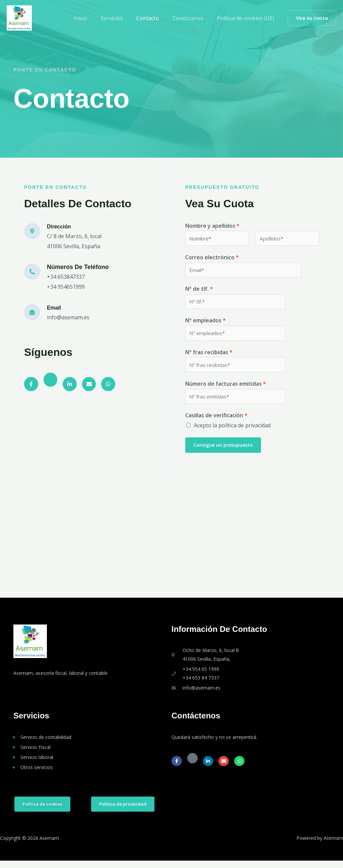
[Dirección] (32, 231)
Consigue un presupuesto (223, 452)
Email (55, 308)
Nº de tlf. (199, 291)
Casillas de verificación (216, 422)
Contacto (154, 18)
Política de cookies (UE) (247, 18)
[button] (312, 18)
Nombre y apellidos (212, 226)
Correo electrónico (212, 258)
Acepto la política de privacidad (232, 432)
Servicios (121, 18)
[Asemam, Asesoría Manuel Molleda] (171, 546)
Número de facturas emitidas (226, 389)
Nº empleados (205, 324)
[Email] (32, 312)
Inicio (93, 18)
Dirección (61, 226)
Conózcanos (192, 18)
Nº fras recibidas (209, 357)
